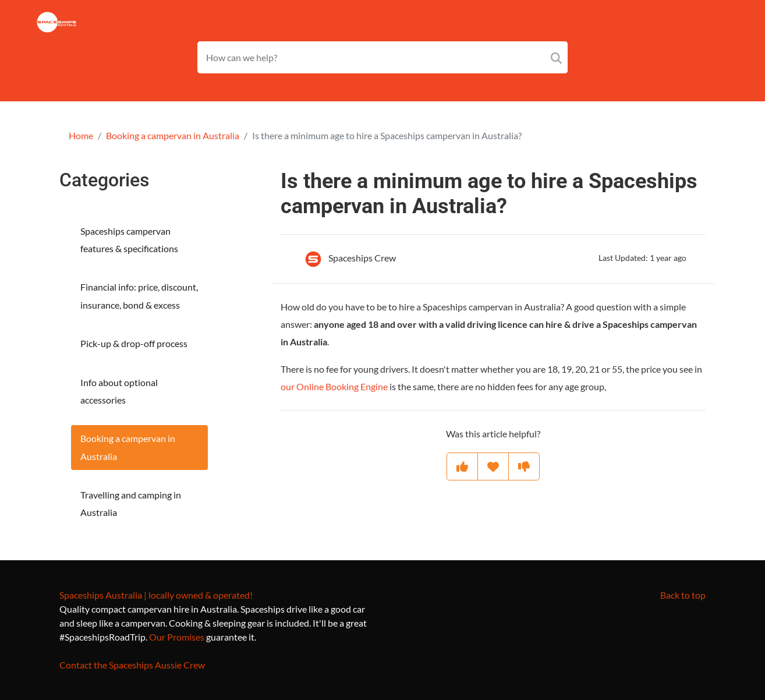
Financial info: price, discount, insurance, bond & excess (139, 296)
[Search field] (383, 57)
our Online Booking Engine (334, 386)
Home (81, 135)
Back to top (683, 595)
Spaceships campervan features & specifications (129, 240)
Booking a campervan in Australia (173, 135)
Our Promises (177, 637)
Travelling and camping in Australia (131, 503)
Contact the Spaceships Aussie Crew (132, 665)
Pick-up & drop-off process (134, 343)
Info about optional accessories (119, 391)
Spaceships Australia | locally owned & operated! (156, 595)
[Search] (556, 57)
